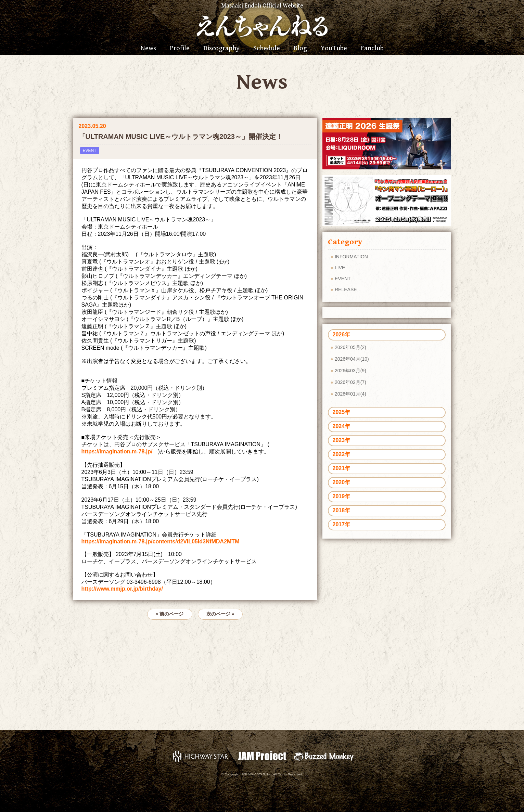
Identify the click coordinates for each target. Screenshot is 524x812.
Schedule (267, 49)
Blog (300, 49)
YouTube (334, 49)
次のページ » (220, 614)
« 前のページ (170, 614)
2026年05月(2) (350, 347)
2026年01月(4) (350, 394)
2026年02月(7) (350, 382)
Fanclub (372, 49)
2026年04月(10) (352, 359)
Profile (180, 49)
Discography (221, 49)
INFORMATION (351, 257)
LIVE (340, 268)
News (148, 49)
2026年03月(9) (350, 371)
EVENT (90, 151)
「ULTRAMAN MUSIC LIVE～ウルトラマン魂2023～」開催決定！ (181, 137)
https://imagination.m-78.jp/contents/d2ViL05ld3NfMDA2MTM (161, 542)
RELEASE (346, 289)
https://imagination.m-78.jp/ (117, 452)
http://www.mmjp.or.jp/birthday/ (122, 589)
